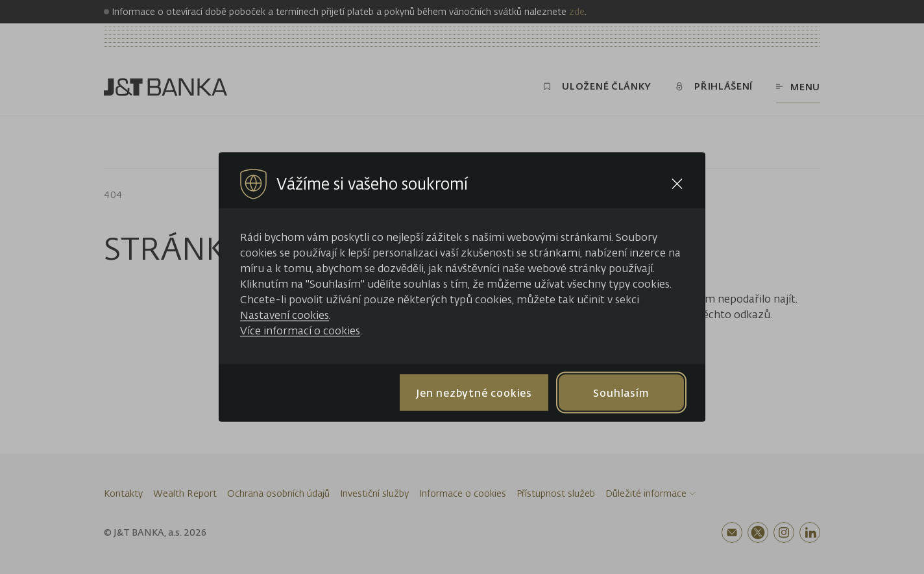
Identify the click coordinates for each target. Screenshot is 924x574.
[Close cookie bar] (677, 184)
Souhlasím (621, 392)
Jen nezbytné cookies (474, 392)
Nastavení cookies (285, 315)
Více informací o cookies (300, 331)
